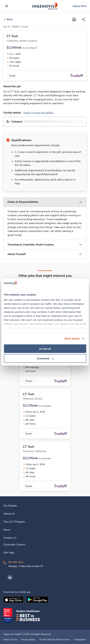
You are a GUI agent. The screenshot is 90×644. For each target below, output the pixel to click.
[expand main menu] (7, 6)
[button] (45, 202)
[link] (45, 6)
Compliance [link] (80, 640)
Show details (72, 338)
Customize (45, 358)
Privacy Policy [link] (28, 640)
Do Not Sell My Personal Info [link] (55, 640)
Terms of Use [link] (10, 640)
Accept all (45, 349)
